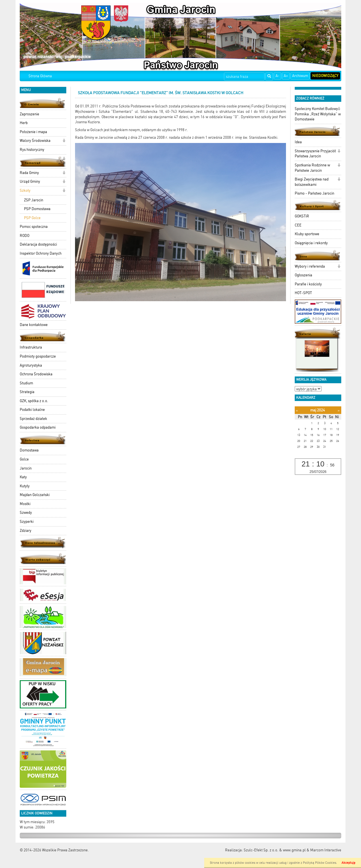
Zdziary (26, 531)
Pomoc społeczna (34, 227)
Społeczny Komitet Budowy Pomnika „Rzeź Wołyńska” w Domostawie (318, 114)
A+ (286, 76)
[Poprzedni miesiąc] (297, 410)
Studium (26, 383)
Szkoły (25, 190)
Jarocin (26, 468)
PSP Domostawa (37, 209)
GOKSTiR (302, 216)
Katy (23, 477)
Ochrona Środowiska (36, 374)
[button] (64, 141)
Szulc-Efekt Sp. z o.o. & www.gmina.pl (275, 850)
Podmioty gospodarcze (38, 356)
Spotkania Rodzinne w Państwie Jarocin (312, 168)
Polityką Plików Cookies (320, 863)
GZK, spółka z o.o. (34, 401)
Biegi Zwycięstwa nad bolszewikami (312, 182)
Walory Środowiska (35, 141)
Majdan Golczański (35, 495)
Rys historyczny (32, 150)
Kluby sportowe (307, 234)
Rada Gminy (29, 173)
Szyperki (27, 522)
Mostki (25, 504)
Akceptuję (348, 863)
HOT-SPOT (303, 293)
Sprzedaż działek (33, 419)
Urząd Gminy (30, 181)
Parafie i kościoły (308, 284)
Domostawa (29, 450)
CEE (298, 225)
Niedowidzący (325, 76)
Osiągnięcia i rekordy (311, 243)
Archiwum (300, 76)
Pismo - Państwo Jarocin (314, 193)
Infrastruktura (31, 347)
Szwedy (26, 513)
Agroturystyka (31, 365)
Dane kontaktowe (34, 325)
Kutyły (25, 486)
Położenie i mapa (33, 132)
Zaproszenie (29, 114)
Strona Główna (40, 76)
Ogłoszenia (303, 275)
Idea (298, 142)
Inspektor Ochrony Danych (41, 253)
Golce (24, 459)
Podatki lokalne (32, 410)
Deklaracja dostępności (38, 244)
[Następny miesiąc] (339, 410)
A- (278, 76)
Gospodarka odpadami (38, 427)
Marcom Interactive (326, 850)
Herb (24, 123)
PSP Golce (32, 218)
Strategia (27, 392)
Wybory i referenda (310, 266)
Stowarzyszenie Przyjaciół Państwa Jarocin (315, 154)
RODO (25, 236)
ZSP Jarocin (34, 200)
